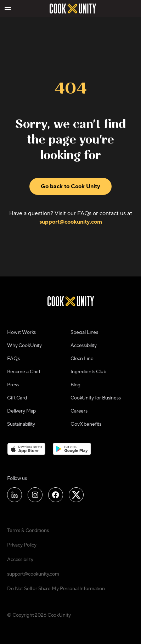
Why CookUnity (24, 346)
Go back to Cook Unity (70, 186)
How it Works (21, 332)
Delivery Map (21, 411)
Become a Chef (24, 372)
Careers (79, 411)
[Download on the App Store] (26, 449)
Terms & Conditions (28, 531)
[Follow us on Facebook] (56, 495)
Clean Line (82, 359)
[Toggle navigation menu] (7, 9)
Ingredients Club (88, 372)
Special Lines (84, 332)
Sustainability (21, 424)
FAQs (13, 359)
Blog (75, 385)
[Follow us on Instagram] (35, 495)
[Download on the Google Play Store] (72, 449)
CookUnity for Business (96, 398)
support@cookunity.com (71, 222)
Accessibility (84, 346)
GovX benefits (86, 424)
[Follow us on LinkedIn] (15, 495)
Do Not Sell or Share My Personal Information (56, 589)
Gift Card (17, 398)
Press (13, 385)
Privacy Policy (22, 545)
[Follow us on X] (76, 495)
